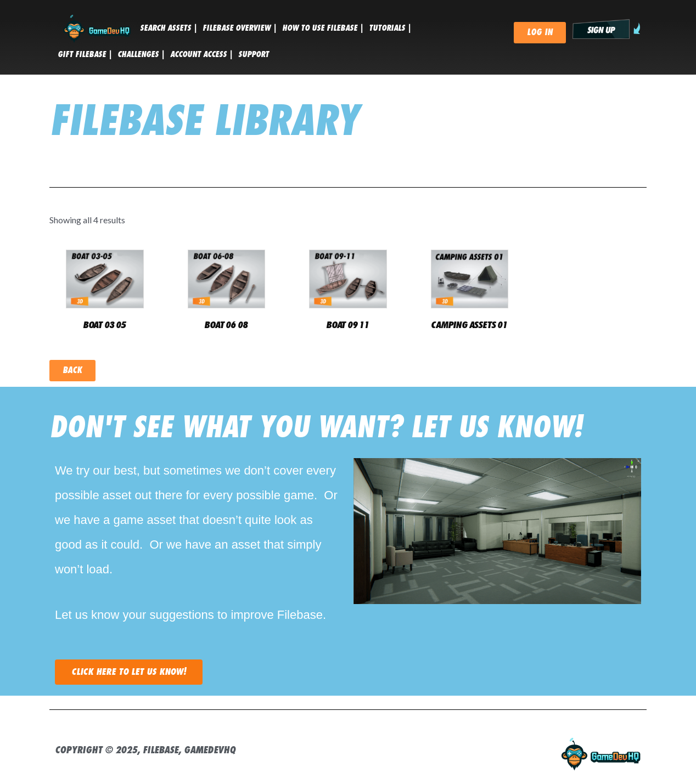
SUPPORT (254, 54)
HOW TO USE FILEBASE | (323, 28)
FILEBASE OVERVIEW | (240, 28)
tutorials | (390, 28)
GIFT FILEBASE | (85, 54)
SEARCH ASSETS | (169, 28)
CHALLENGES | (141, 54)
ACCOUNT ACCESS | (201, 54)
